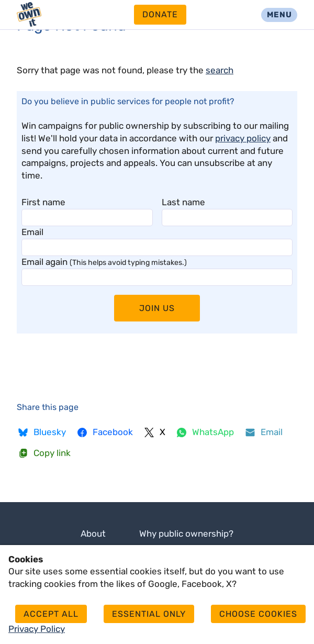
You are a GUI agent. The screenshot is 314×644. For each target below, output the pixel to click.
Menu (279, 15)
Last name (183, 202)
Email (32, 232)
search (220, 70)
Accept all (51, 614)
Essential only (149, 614)
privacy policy (243, 138)
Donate (160, 14)
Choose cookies (258, 614)
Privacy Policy (37, 629)
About (93, 534)
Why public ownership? (186, 534)
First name (43, 202)
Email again (104, 262)
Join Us (157, 308)
